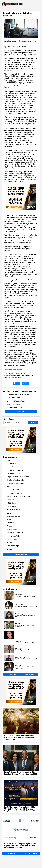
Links (9, 513)
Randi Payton (19, 665)
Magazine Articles (14, 516)
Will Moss (18, 641)
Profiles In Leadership (15, 533)
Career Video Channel (15, 470)
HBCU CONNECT (20, 605)
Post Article (12, 854)
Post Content (21, 411)
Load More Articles (30, 854)
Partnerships (12, 523)
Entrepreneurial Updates (16, 483)
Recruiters (11, 543)
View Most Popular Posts (16, 401)
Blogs (9, 460)
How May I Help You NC (18, 41)
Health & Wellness (14, 510)
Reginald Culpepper (21, 657)
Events (9, 487)
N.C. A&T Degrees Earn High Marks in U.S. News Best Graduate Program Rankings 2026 (20, 773)
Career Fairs (11, 467)
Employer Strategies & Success (18, 394)
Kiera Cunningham (20, 614)
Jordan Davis (19, 624)
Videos (9, 549)
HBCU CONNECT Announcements (19, 496)
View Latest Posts (14, 398)
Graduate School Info (15, 493)
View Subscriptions (14, 404)
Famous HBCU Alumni (15, 490)
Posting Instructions (14, 408)
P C (16, 634)
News (9, 520)
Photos (10, 526)
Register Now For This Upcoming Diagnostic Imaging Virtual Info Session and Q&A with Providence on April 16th (20, 846)
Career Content (12, 464)
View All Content (21, 555)
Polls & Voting (12, 529)
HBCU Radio (11, 503)
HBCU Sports (12, 506)
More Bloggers (30, 674)
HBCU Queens (12, 500)
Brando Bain (18, 595)
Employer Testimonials (15, 480)
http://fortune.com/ (16, 370)
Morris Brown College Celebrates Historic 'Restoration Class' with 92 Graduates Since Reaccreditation (20, 737)
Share (17, 383)
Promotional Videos (14, 536)
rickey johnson (19, 648)
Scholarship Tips (13, 546)
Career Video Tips (13, 473)
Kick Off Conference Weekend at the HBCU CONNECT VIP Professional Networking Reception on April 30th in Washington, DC (19, 809)
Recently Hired (12, 539)
